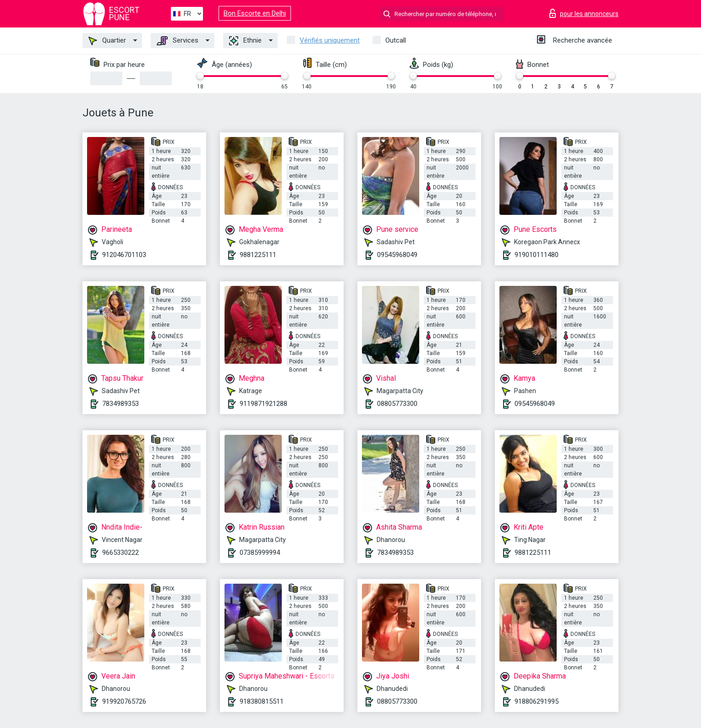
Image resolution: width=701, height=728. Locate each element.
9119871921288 (263, 404)
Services (178, 41)
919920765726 (124, 701)
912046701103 (124, 255)
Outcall (396, 40)
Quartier (107, 41)
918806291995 (537, 701)
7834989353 (120, 404)
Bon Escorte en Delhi (255, 13)
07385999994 (260, 553)
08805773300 (397, 404)
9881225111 (258, 255)
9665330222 (120, 553)
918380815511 (262, 701)
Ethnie (245, 41)
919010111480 (537, 255)
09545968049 (397, 255)
